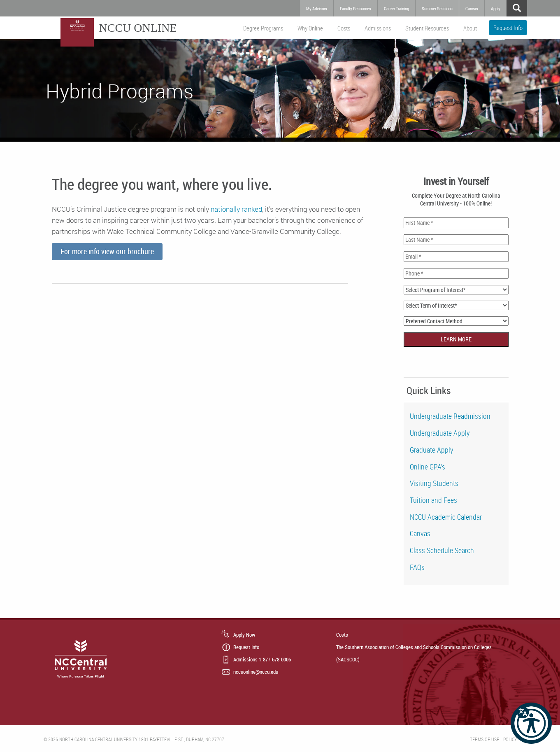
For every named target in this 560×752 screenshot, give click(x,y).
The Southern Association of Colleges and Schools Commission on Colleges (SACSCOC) (414, 653)
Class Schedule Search (442, 550)
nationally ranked (236, 209)
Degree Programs (263, 28)
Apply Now (244, 635)
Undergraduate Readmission (450, 416)
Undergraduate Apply (440, 433)
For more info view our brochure (107, 251)
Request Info (508, 28)
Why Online (310, 28)
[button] (531, 723)
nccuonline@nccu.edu (256, 672)
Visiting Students (434, 483)
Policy (510, 739)
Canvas (420, 533)
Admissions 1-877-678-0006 (262, 659)
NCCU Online (138, 28)
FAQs (417, 567)
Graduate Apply (432, 450)
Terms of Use (484, 739)
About (470, 28)
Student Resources (427, 28)
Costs (344, 28)
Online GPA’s (428, 467)
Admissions (378, 28)
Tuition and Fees (433, 500)
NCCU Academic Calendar (446, 517)
